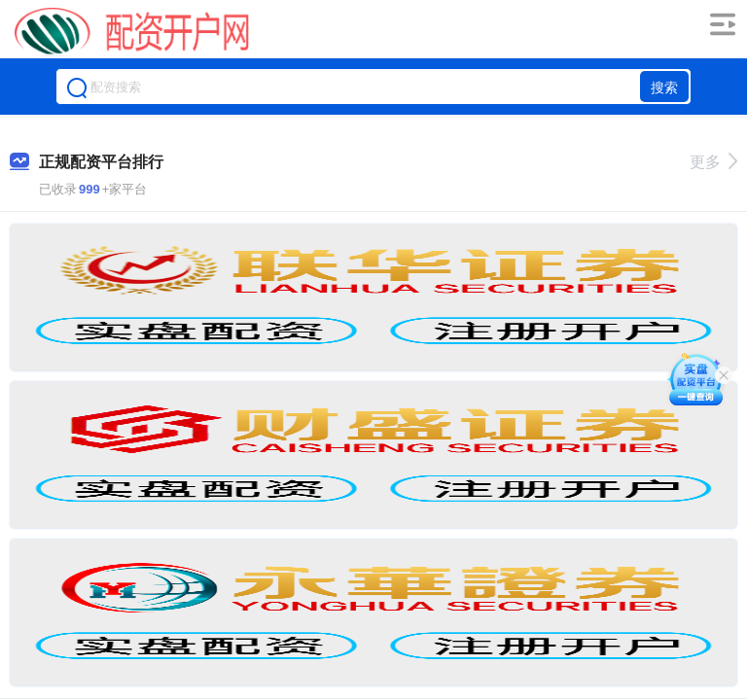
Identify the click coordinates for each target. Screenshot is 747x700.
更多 (713, 162)
